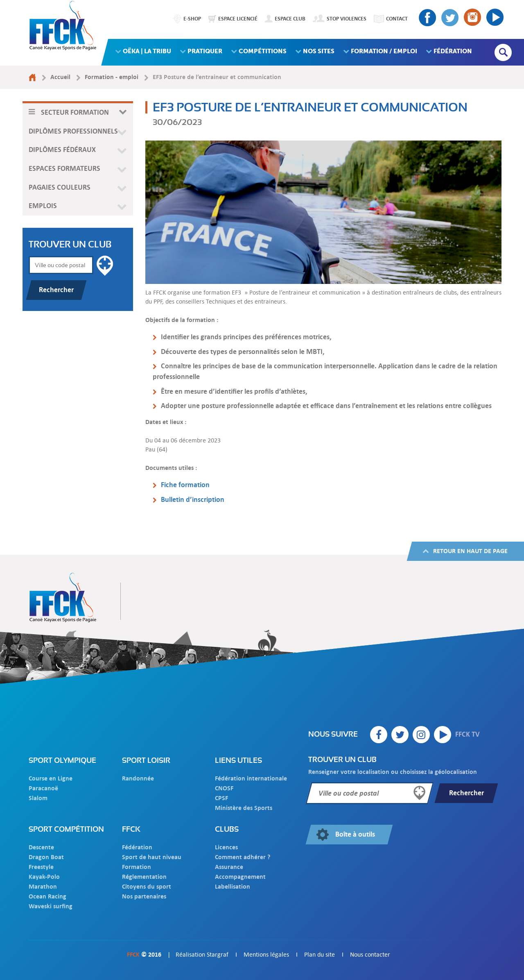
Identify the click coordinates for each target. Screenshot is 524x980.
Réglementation (144, 877)
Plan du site (320, 954)
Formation (137, 867)
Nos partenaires (144, 896)
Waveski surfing (51, 906)
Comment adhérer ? (243, 857)
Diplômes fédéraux (62, 150)
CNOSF (224, 788)
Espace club (290, 18)
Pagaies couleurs (60, 187)
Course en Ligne (51, 778)
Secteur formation (75, 112)
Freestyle (41, 867)
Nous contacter (370, 954)
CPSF (221, 798)
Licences (226, 847)
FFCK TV (457, 735)
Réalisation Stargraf (202, 954)
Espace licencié (238, 18)
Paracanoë (43, 788)
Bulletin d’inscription (193, 500)
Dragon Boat (46, 857)
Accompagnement (240, 877)
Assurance (229, 867)
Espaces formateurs (64, 169)
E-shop (192, 18)
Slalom (38, 798)
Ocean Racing (47, 896)
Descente (41, 847)
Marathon (43, 886)
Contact (397, 18)
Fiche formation (185, 485)
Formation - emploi (112, 77)
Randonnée (138, 778)
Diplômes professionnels (73, 131)
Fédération (137, 847)
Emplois (43, 206)
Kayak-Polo (44, 877)
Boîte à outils (355, 834)
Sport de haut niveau (152, 857)
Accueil (60, 77)
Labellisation (233, 886)
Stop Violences (347, 18)
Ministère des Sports (244, 808)
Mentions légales (266, 954)
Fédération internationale (251, 778)
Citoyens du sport (147, 886)
